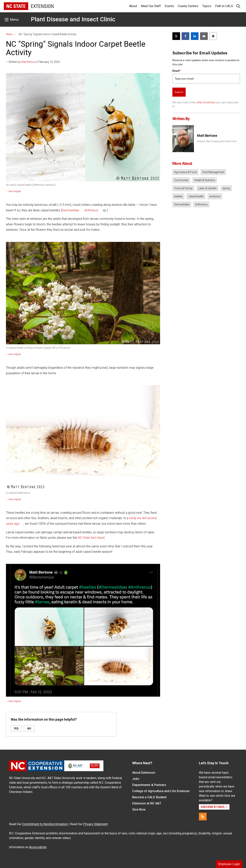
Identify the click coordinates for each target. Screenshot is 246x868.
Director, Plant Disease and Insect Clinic (217, 141)
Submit (179, 92)
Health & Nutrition (205, 180)
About (133, 6)
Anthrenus (201, 204)
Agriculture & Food (185, 172)
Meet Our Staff (151, 6)
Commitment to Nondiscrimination (45, 824)
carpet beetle (196, 196)
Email (177, 71)
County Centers (188, 6)
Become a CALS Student (149, 797)
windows (215, 196)
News (9, 34)
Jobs (136, 779)
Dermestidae (71, 210)
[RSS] (203, 817)
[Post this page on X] (176, 36)
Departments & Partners (149, 785)
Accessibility (38, 847)
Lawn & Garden (207, 188)
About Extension (144, 773)
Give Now (139, 809)
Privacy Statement (96, 824)
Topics (207, 6)
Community (181, 180)
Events (169, 6)
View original (15, 191)
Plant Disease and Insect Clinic (73, 19)
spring (226, 188)
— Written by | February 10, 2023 (33, 62)
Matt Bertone (29, 62)
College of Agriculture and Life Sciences (161, 791)
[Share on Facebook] (185, 36)
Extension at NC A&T (147, 803)
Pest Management (213, 172)
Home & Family (183, 188)
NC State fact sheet (91, 538)
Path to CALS (224, 6)
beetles (178, 196)
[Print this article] (213, 36)
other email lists (206, 102)
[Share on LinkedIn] (195, 36)
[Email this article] (204, 36)
